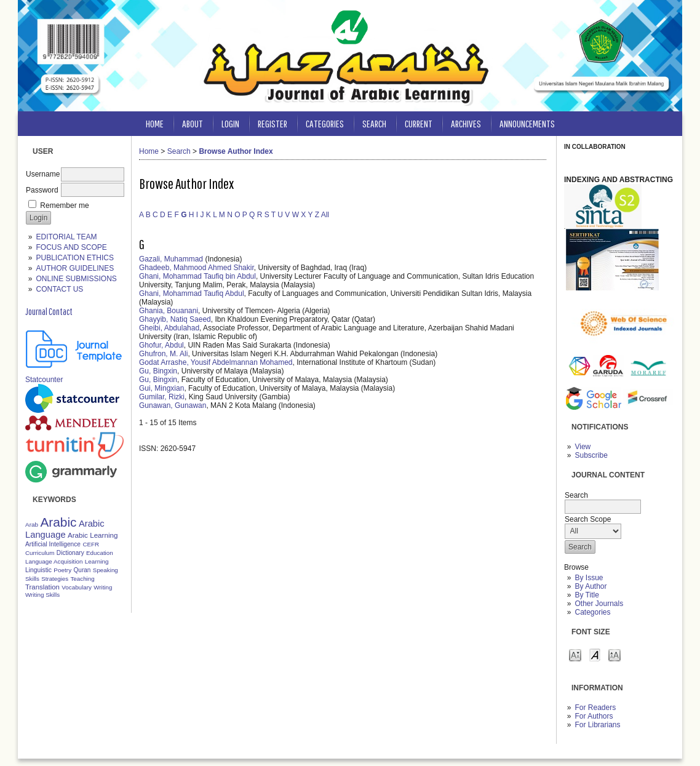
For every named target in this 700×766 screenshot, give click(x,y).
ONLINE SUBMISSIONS (76, 279)
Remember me (64, 205)
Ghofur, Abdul (161, 345)
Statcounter (44, 380)
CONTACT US (59, 289)
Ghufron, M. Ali (163, 354)
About (193, 123)
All (325, 215)
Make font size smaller (575, 654)
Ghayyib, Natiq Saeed (175, 319)
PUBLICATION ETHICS (74, 258)
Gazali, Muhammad (171, 259)
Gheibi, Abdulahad (169, 328)
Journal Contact (49, 311)
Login (230, 123)
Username (43, 174)
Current (419, 123)
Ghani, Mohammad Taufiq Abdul (192, 293)
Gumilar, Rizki (162, 397)
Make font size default (595, 654)
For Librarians (597, 725)
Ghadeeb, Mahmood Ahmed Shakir (197, 268)
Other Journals (599, 604)
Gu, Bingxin (158, 371)
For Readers (595, 708)
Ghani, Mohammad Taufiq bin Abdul (197, 276)
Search (374, 123)
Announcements (527, 123)
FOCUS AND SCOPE (71, 247)
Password (42, 190)
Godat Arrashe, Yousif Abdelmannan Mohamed (216, 362)
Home (155, 123)
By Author (591, 586)
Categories (592, 612)
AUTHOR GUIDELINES (75, 268)
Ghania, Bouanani (169, 311)
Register (272, 123)
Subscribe (591, 455)
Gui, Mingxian (161, 388)
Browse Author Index (236, 151)
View (583, 447)
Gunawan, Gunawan (173, 405)
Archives (466, 123)
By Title (587, 595)
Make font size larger (614, 654)
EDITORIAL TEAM (66, 237)
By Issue (589, 578)
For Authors (594, 716)
